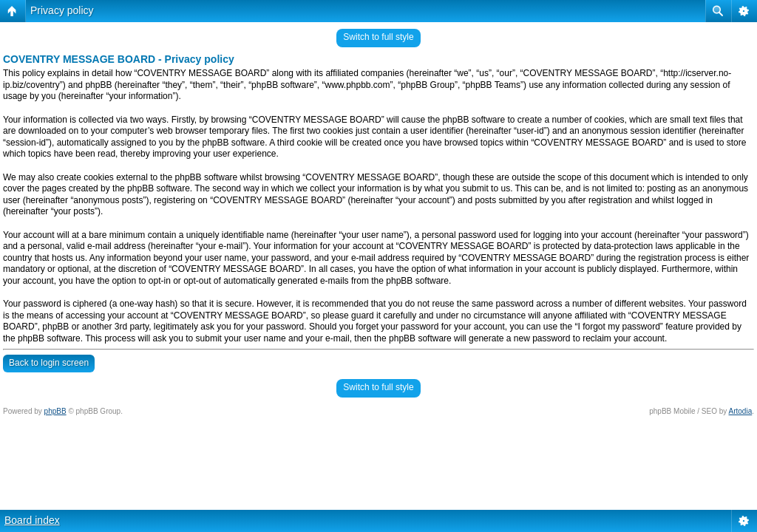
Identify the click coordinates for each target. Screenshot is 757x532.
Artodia (741, 411)
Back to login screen (49, 363)
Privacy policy (62, 10)
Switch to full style (378, 37)
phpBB (55, 411)
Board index (32, 520)
